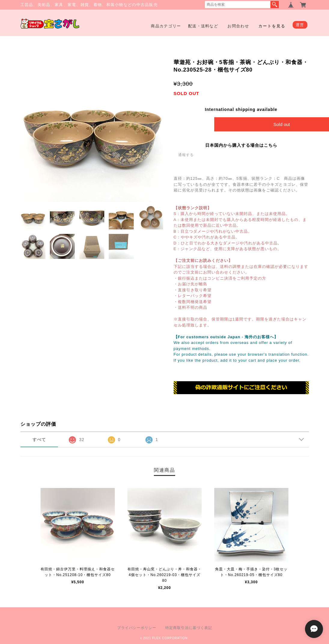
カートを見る (272, 26)
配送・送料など (203, 26)
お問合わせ (238, 26)
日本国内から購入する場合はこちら (241, 145)
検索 (275, 5)
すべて (39, 440)
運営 (300, 25)
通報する (186, 155)
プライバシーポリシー (137, 628)
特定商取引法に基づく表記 (189, 628)
